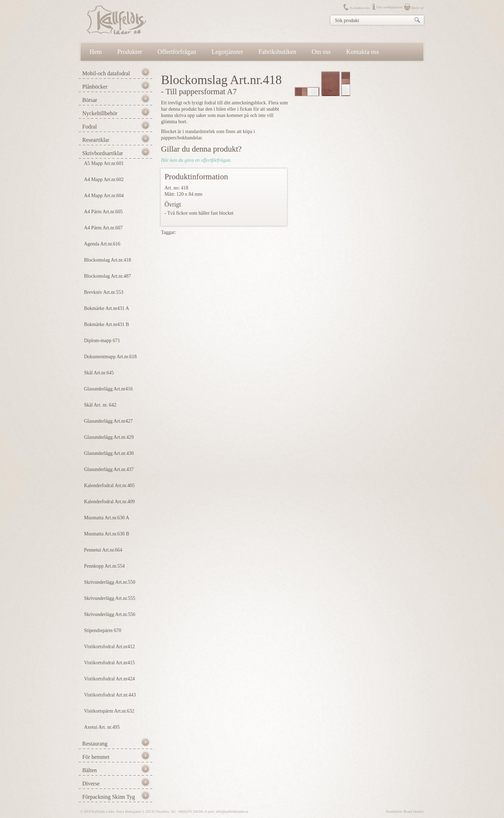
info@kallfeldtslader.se (232, 812)
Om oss (321, 52)
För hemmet (96, 757)
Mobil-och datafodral (106, 73)
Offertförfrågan (177, 52)
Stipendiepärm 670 (103, 630)
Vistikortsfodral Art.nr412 (109, 647)
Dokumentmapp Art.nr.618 (110, 357)
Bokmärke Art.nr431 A (107, 308)
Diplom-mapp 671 (102, 341)
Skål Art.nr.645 (99, 373)
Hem (96, 52)
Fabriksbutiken (278, 52)
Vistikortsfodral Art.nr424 (109, 679)
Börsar (90, 100)
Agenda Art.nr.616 (102, 244)
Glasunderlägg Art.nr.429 (109, 437)
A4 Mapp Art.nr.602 (104, 179)
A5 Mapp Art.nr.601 (104, 163)
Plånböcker (95, 87)
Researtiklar (96, 140)
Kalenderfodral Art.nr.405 (109, 486)
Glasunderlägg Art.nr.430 (109, 453)
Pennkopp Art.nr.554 (104, 566)
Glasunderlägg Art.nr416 (108, 389)
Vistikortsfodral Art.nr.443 (110, 695)
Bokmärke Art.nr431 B (107, 324)
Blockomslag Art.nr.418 (107, 260)
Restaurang (95, 744)
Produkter (130, 52)
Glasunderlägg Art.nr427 (108, 421)
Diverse (91, 784)
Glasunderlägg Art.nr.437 (109, 469)
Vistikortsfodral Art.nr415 (109, 663)
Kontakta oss (360, 8)
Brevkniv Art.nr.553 (104, 292)
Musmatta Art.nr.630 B (107, 534)
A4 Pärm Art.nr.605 (103, 212)
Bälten (90, 770)
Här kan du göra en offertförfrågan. (196, 160)
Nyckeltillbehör (100, 113)
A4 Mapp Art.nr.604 (104, 196)
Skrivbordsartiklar (103, 153)
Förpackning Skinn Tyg (109, 797)
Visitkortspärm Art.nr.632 (109, 711)
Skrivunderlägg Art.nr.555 (110, 598)
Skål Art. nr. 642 (100, 405)
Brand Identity (414, 812)
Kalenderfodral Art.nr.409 (109, 502)
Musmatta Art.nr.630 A (107, 518)
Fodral (90, 127)
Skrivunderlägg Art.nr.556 (110, 614)
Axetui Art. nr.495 (102, 727)
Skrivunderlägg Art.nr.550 (110, 582)
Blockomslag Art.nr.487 (107, 276)
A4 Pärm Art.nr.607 (103, 228)
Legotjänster (227, 52)
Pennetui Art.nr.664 (103, 550)
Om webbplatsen (390, 7)
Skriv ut (417, 8)
